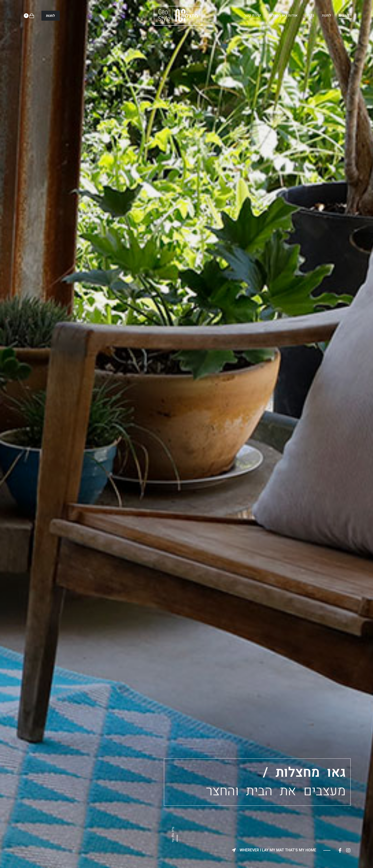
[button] (51, 16)
